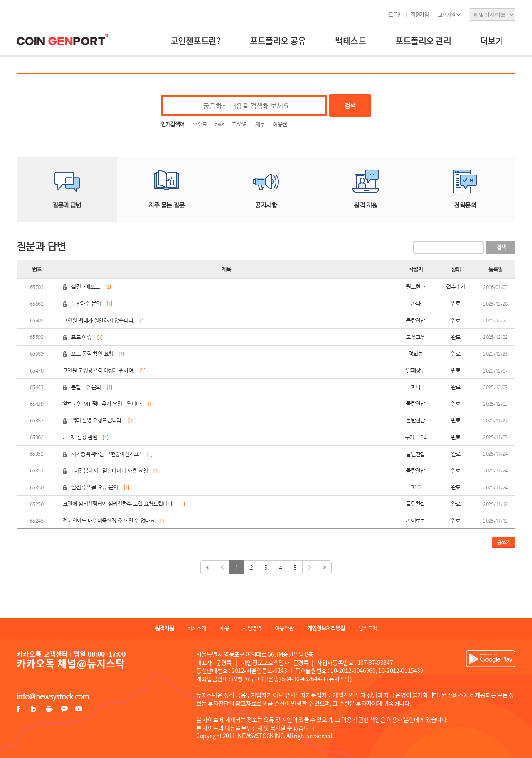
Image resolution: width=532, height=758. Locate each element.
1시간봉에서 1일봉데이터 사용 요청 (109, 470)
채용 (224, 628)
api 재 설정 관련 (80, 437)
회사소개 (196, 628)
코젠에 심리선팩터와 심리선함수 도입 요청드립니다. (118, 504)
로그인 (395, 15)
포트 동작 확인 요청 (92, 354)
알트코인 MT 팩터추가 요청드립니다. (102, 404)
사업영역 (252, 628)
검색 (350, 105)
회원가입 (420, 15)
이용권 (280, 124)
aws (219, 124)
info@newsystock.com (53, 696)
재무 (260, 124)
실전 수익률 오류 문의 (94, 487)
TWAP (239, 124)
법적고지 (368, 628)
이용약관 (284, 628)
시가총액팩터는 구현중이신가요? (106, 454)
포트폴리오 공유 (278, 41)
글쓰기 (504, 543)
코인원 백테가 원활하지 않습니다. (99, 320)
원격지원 (164, 628)
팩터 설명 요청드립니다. (97, 420)
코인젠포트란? (195, 41)
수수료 (199, 124)
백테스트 (350, 41)
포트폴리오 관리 (423, 41)
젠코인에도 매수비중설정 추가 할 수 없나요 (109, 520)
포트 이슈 (82, 337)
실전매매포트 (85, 287)
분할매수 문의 (86, 303)
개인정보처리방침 (326, 628)
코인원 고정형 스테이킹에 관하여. (99, 370)
